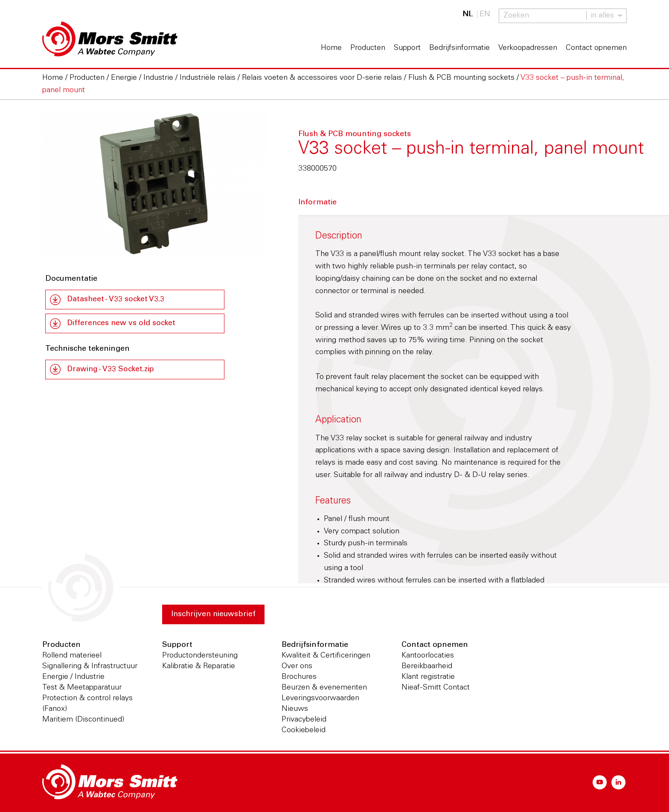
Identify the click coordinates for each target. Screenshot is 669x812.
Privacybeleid (304, 720)
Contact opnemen (596, 48)
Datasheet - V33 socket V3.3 (116, 300)
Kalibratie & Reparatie (199, 666)
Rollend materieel (72, 656)
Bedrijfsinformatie (460, 48)
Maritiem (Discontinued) (83, 720)
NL (468, 15)
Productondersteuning (200, 656)
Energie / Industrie (73, 677)
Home (331, 48)
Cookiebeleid (304, 731)
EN (485, 15)
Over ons (297, 666)
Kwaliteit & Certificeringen (326, 656)
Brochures (299, 677)
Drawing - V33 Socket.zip (112, 370)
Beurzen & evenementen (324, 688)
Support (407, 48)
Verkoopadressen (528, 48)
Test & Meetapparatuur (82, 688)
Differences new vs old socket (122, 324)
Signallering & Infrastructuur (90, 666)
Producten (368, 48)
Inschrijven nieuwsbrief (214, 614)
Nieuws (295, 709)
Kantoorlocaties (428, 656)
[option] (155, 184)
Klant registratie (428, 677)
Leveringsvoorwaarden (320, 698)
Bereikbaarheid (427, 666)
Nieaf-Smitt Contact (436, 688)
